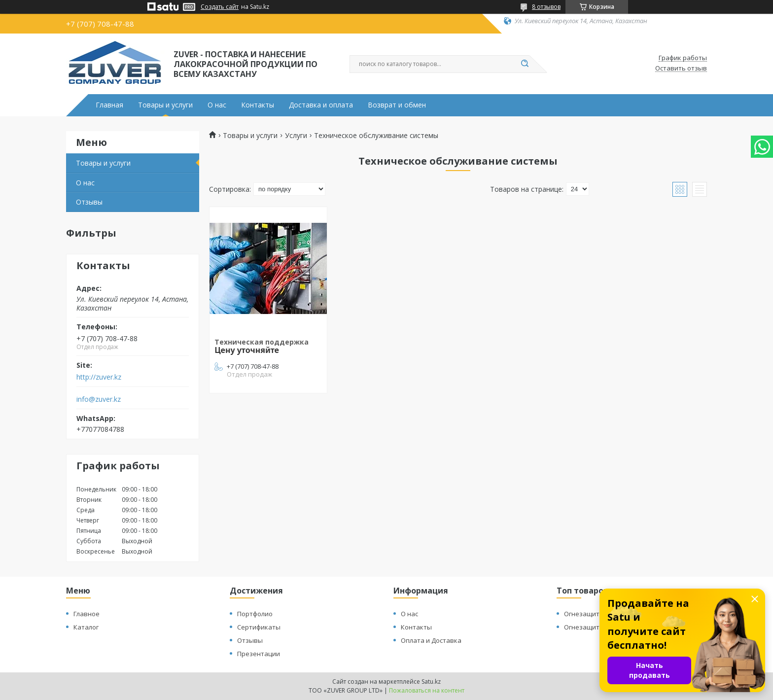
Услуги (296, 136)
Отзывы (89, 202)
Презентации (259, 654)
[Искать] (525, 64)
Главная (109, 105)
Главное (87, 614)
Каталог (86, 627)
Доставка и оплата (321, 105)
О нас (217, 105)
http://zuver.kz (99, 377)
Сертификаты (259, 627)
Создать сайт (220, 7)
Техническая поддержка (262, 342)
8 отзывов (546, 7)
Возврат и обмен (397, 105)
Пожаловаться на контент (427, 690)
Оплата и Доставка (431, 640)
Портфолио (255, 614)
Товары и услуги (165, 105)
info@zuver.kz (99, 399)
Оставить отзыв (681, 69)
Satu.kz (431, 682)
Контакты (258, 105)
